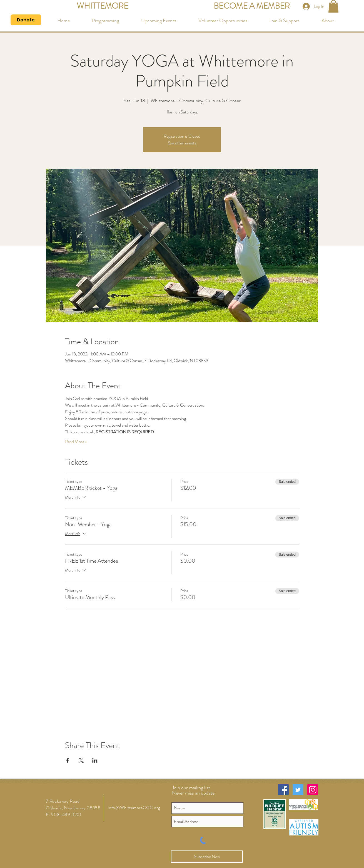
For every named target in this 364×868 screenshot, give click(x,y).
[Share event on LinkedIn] (95, 760)
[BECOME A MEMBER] (252, 6)
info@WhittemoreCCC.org (134, 808)
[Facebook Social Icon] (283, 790)
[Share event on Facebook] (68, 760)
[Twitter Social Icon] (298, 790)
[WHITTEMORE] (102, 6)
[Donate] (26, 20)
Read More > (76, 442)
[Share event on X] (81, 760)
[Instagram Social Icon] (313, 790)
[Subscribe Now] (207, 857)
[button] (333, 6)
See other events (182, 143)
